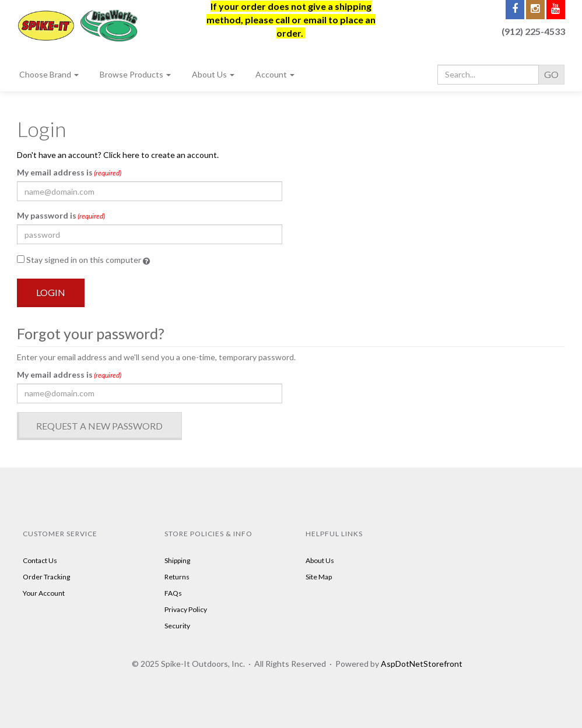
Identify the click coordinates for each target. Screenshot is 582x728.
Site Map (319, 577)
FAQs (173, 593)
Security (177, 626)
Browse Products (135, 74)
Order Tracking (46, 577)
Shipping (177, 560)
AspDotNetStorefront (422, 664)
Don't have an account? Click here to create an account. (118, 155)
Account (275, 74)
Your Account (44, 593)
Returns (177, 577)
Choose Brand (49, 74)
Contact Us (40, 560)
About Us (213, 74)
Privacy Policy (186, 609)
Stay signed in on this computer (83, 260)
